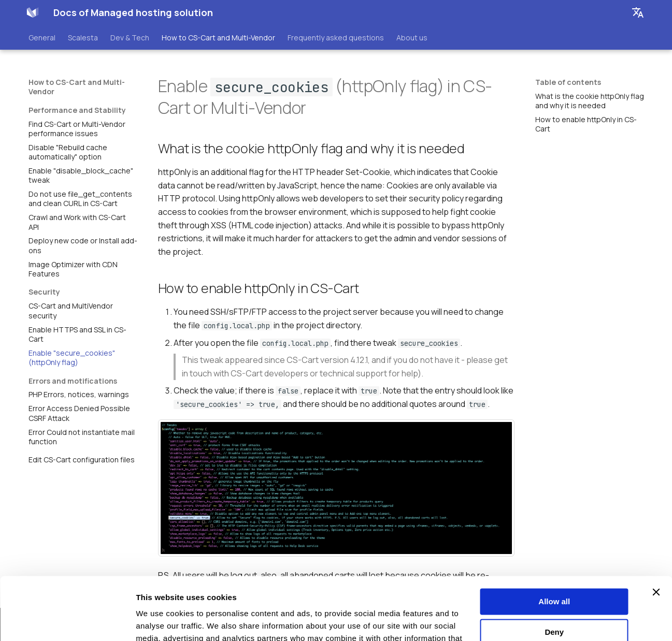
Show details (160, 621)
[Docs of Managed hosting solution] (33, 12)
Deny (554, 573)
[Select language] (638, 12)
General (42, 38)
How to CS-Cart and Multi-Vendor (218, 38)
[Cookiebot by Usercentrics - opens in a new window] (67, 621)
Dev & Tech (130, 38)
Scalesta (83, 38)
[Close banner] (656, 533)
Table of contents (568, 82)
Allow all (554, 543)
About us (412, 38)
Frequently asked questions (336, 38)
